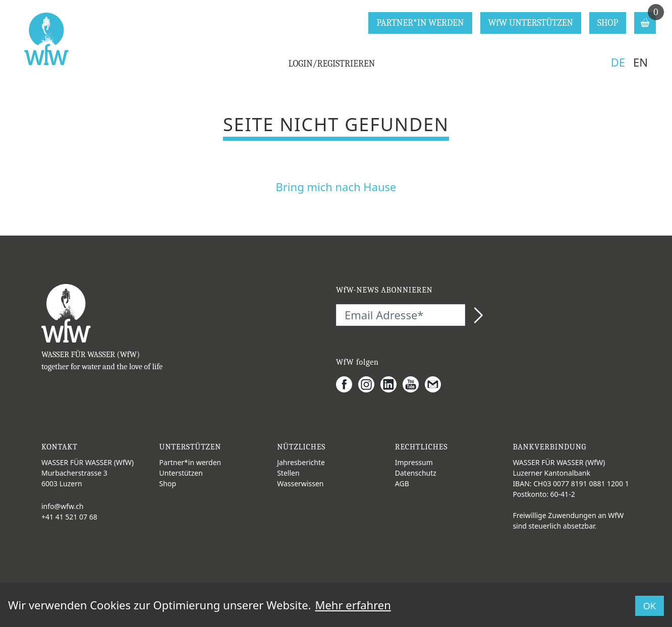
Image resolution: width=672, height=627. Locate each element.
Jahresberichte (301, 462)
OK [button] (650, 606)
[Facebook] (347, 384)
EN (640, 62)
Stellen (288, 473)
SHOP (608, 23)
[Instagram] (369, 384)
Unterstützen (181, 473)
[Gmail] (436, 384)
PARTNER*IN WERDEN (420, 23)
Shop (168, 483)
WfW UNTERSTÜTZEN (531, 23)
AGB (402, 483)
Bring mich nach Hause (336, 187)
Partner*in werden (190, 462)
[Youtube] (414, 384)
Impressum (414, 462)
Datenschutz (416, 473)
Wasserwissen (300, 483)
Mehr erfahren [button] (353, 605)
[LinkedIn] (391, 384)
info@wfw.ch (63, 506)
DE (618, 62)
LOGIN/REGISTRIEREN (332, 64)
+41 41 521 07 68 (69, 517)
